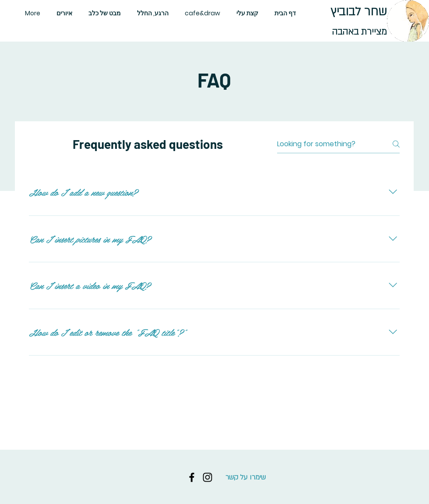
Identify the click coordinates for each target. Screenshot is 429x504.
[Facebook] (192, 477)
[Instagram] (207, 477)
